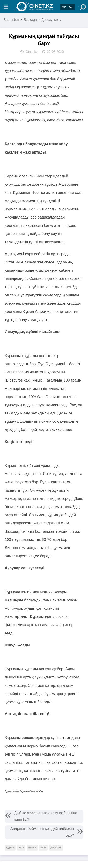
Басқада (30, 20)
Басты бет (11, 20)
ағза (21, 847)
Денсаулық (50, 20)
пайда (32, 847)
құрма (10, 847)
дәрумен (56, 847)
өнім (43, 847)
